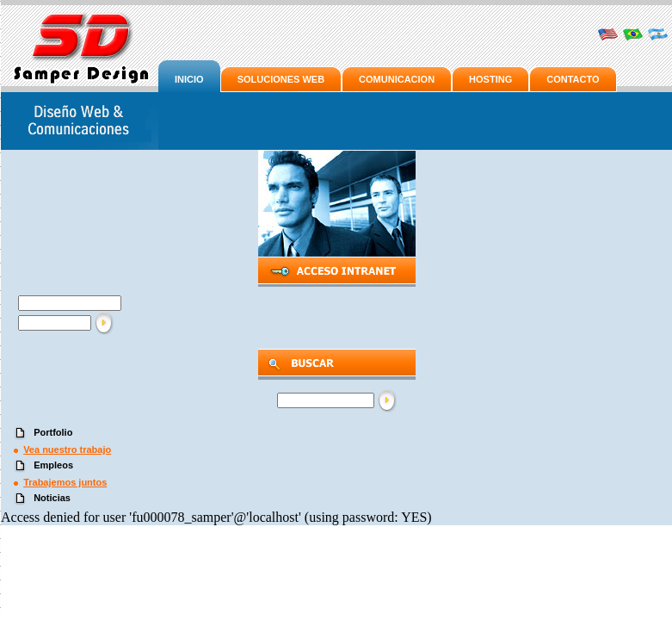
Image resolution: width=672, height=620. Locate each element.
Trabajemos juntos (65, 482)
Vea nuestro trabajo (67, 449)
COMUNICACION (397, 79)
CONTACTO (573, 79)
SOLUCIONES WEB (281, 79)
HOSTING (490, 79)
